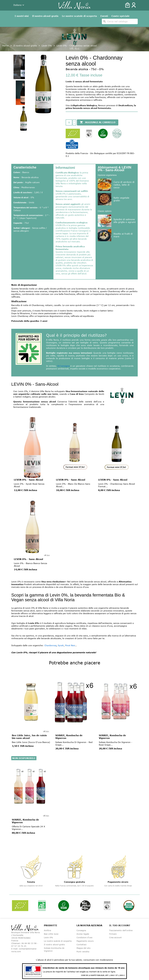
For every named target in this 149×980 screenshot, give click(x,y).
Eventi (104, 16)
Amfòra (47, 930)
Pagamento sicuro (85, 941)
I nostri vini (22, 16)
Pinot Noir (70, 645)
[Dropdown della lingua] (19, 5)
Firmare (113, 934)
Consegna (81, 930)
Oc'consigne (63, 366)
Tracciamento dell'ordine (121, 930)
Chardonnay (50, 645)
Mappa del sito (84, 948)
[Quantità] (69, 122)
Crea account (115, 937)
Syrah (61, 645)
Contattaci (82, 945)
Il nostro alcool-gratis (45, 16)
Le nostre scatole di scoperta (79, 16)
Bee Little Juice (51, 934)
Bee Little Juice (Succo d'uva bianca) (31, 742)
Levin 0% (48, 937)
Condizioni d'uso (84, 937)
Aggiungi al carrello (98, 122)
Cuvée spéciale (121, 16)
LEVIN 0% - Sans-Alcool (28, 480)
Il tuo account (120, 925)
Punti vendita (83, 952)
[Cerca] (120, 21)
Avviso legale (83, 934)
